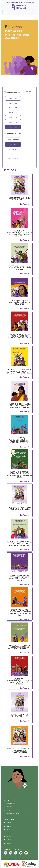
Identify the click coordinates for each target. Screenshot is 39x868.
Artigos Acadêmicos (13, 140)
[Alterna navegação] (5, 12)
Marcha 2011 (13, 113)
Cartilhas (13, 144)
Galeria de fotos (13, 149)
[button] (28, 2)
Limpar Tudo (28, 92)
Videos (13, 154)
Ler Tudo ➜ (25, 204)
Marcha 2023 (13, 127)
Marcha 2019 (13, 122)
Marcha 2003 (13, 103)
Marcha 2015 (13, 118)
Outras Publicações (13, 159)
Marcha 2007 (13, 108)
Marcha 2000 (13, 98)
